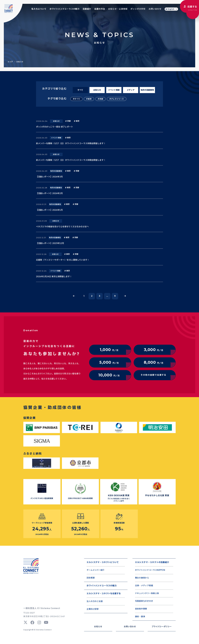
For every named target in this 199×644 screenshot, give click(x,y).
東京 (90, 99)
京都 (101, 99)
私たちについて (39, 9)
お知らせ (97, 90)
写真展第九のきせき (144, 601)
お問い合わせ (155, 9)
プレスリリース (117, 99)
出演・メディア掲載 (144, 586)
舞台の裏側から (142, 578)
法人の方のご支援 (95, 601)
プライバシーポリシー (162, 627)
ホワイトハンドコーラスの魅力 (65, 9)
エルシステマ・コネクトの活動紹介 (152, 562)
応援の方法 (100, 9)
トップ (10, 62)
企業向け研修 (93, 609)
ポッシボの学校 (138, 9)
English (171, 9)
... (107, 296)
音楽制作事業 (141, 609)
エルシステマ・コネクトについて (103, 562)
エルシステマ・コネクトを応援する (104, 594)
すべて (80, 90)
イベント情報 (114, 90)
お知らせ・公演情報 (118, 9)
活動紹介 (87, 9)
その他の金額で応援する (153, 375)
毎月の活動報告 (147, 90)
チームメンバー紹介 (96, 570)
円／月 (109, 350)
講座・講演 (140, 617)
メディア (131, 90)
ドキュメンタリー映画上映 (147, 593)
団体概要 (91, 578)
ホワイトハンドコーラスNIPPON (150, 570)
